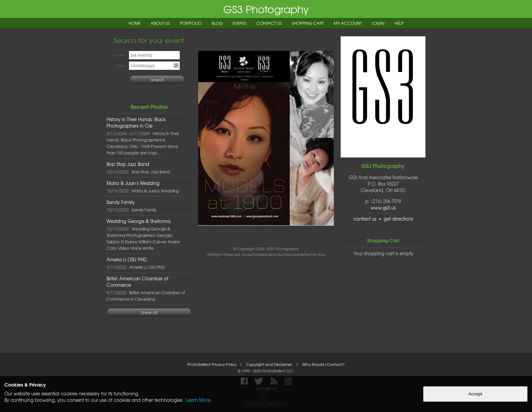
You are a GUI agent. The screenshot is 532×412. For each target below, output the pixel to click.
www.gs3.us (383, 208)
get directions (398, 219)
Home (135, 23)
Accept (475, 394)
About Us (160, 23)
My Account (348, 23)
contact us (365, 219)
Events (240, 23)
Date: (120, 66)
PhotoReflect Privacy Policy (212, 364)
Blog (217, 23)
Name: (119, 55)
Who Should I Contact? (324, 364)
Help (399, 23)
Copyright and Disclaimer (269, 364)
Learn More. (199, 400)
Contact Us (269, 23)
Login (378, 23)
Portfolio (191, 23)
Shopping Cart (308, 23)
